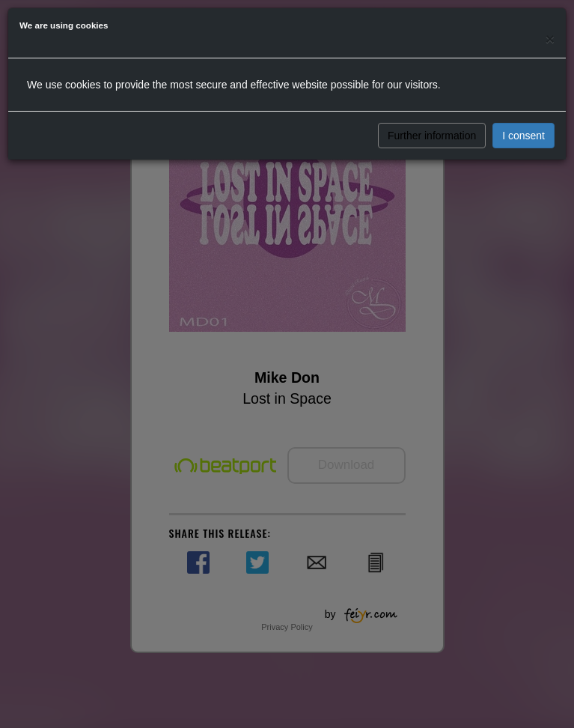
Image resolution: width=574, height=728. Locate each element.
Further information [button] (432, 136)
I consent (523, 136)
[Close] (550, 39)
